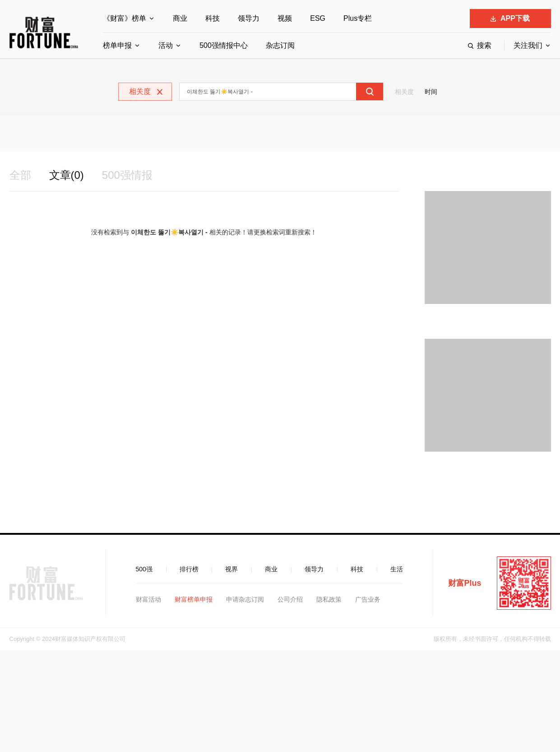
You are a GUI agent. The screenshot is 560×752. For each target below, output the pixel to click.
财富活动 (148, 599)
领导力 (249, 18)
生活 (397, 569)
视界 (231, 569)
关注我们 (528, 45)
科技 (213, 18)
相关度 (404, 92)
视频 (285, 18)
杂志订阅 (280, 45)
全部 (20, 175)
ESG (318, 18)
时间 (431, 92)
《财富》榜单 (125, 18)
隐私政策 (329, 599)
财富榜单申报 (194, 599)
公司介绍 (290, 599)
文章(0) (67, 175)
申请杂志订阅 (245, 599)
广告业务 (368, 599)
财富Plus (465, 583)
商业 (180, 18)
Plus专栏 (358, 18)
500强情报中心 (224, 45)
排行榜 (189, 569)
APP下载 (510, 18)
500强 (144, 569)
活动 (166, 45)
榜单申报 (117, 45)
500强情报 (127, 175)
